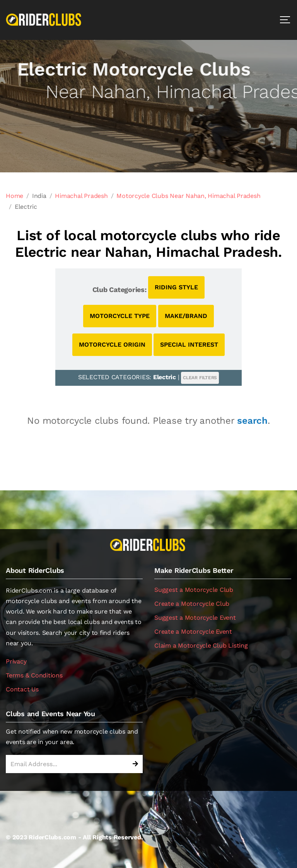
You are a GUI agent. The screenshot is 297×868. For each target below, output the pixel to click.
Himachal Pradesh (81, 196)
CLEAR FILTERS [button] (200, 378)
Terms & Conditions (34, 675)
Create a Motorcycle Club (192, 604)
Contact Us (22, 689)
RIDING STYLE (176, 287)
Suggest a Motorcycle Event (195, 618)
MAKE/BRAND (186, 316)
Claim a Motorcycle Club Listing (201, 645)
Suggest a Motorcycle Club (194, 590)
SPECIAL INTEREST (189, 345)
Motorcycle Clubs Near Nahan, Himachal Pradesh (188, 196)
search (252, 421)
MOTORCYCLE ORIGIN (112, 345)
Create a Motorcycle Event (193, 632)
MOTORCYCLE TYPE (120, 316)
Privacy (16, 661)
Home (15, 196)
